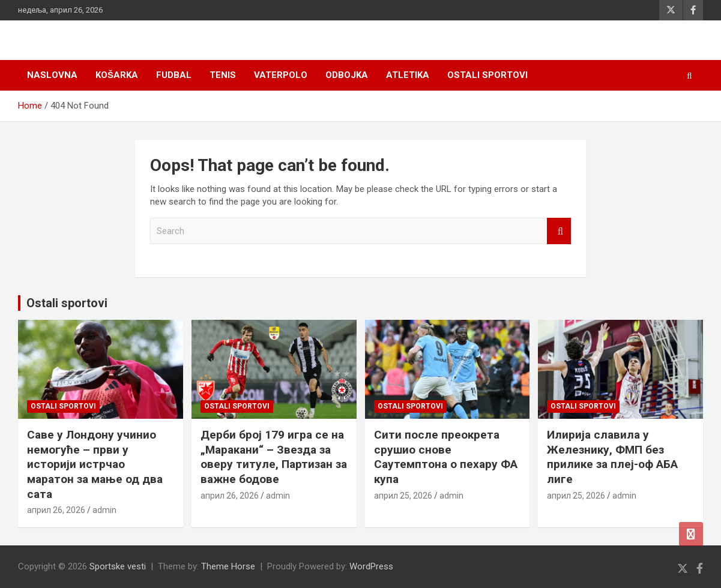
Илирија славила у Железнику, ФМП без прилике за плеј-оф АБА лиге (612, 457)
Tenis (223, 75)
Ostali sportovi (487, 75)
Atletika (408, 75)
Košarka (117, 75)
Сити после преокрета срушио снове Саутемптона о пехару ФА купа (446, 457)
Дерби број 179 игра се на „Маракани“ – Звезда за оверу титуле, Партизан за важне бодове (274, 457)
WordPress (371, 566)
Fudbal (174, 75)
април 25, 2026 (403, 496)
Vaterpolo (281, 75)
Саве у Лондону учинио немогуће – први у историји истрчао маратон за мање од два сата (95, 464)
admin (104, 510)
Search (559, 231)
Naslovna (52, 75)
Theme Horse (228, 566)
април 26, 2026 (56, 510)
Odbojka (347, 75)
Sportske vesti (118, 566)
